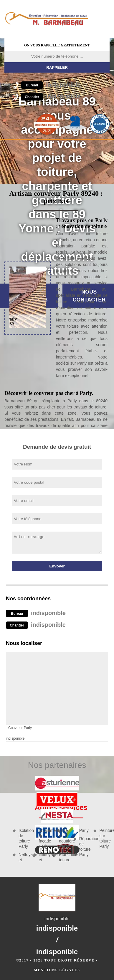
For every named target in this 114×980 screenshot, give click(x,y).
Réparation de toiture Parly (84, 847)
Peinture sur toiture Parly (104, 839)
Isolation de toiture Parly (24, 839)
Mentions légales (57, 970)
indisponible (51, 85)
